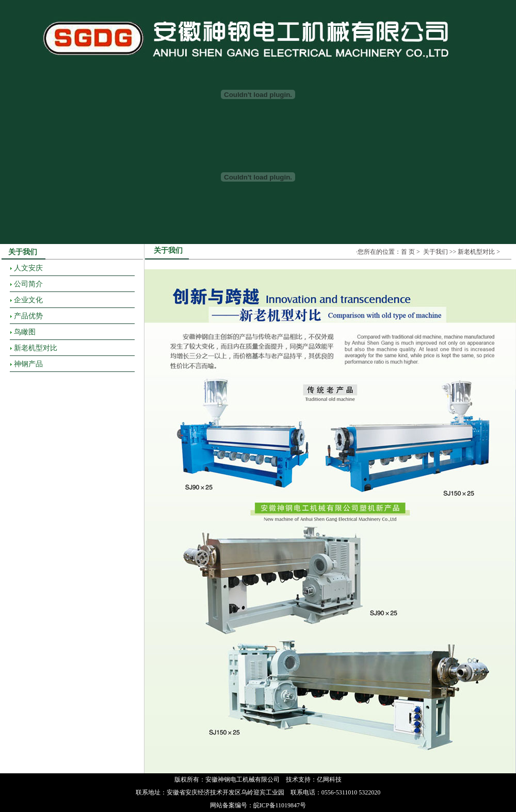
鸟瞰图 (25, 332)
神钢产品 (28, 364)
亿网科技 (329, 779)
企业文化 (28, 300)
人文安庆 (28, 268)
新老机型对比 (36, 348)
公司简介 (28, 284)
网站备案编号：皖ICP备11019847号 (258, 805)
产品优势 (28, 316)
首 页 (408, 252)
